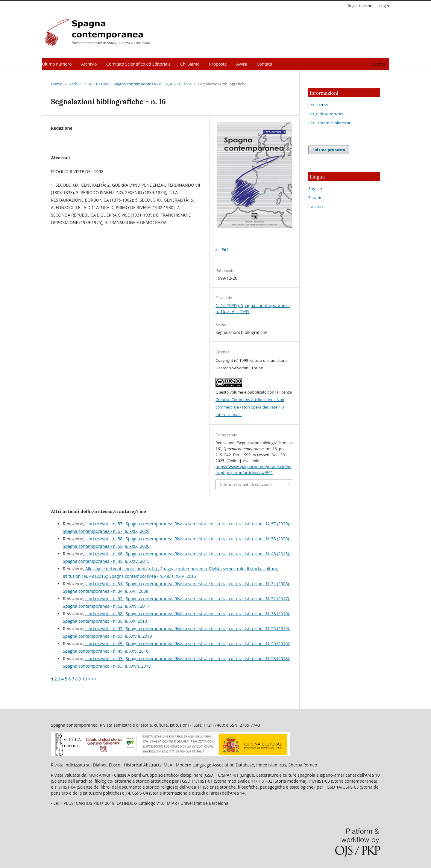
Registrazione (360, 6)
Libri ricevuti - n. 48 (104, 554)
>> (94, 679)
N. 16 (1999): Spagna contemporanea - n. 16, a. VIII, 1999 (140, 84)
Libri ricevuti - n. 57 (104, 524)
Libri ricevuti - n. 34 (104, 584)
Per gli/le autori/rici (325, 114)
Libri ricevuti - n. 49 (104, 644)
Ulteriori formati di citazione (246, 484)
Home (56, 84)
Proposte (218, 64)
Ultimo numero (57, 64)
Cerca (378, 64)
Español (316, 198)
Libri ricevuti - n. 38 (104, 614)
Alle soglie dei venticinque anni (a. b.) (122, 569)
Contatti (265, 64)
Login (384, 6)
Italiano (316, 207)
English (315, 189)
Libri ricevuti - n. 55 (104, 629)
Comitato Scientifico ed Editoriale (138, 64)
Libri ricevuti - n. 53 (104, 658)
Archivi (75, 84)
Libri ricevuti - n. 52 (104, 599)
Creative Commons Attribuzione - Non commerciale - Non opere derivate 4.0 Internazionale (250, 407)
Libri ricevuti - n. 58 (104, 539)
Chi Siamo (190, 64)
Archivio (89, 64)
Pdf (225, 249)
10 (85, 679)
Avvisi (242, 64)
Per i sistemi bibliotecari (330, 123)
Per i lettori (318, 105)
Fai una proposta (329, 150)
